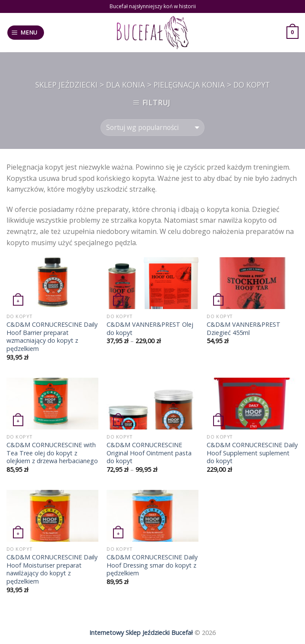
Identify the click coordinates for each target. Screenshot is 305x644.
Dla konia (126, 85)
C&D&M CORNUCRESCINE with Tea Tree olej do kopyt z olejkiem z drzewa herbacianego (52, 453)
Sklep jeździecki (66, 85)
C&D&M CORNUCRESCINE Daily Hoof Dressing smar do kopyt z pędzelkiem (152, 565)
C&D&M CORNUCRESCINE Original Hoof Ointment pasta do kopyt (149, 453)
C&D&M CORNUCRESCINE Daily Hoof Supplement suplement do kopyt (252, 453)
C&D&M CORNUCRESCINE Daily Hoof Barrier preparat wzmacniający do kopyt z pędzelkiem (52, 337)
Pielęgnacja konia (189, 85)
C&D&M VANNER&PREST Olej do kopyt (150, 329)
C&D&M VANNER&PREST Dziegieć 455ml (244, 329)
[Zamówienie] (152, 128)
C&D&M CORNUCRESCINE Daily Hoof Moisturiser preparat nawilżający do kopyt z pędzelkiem (52, 569)
